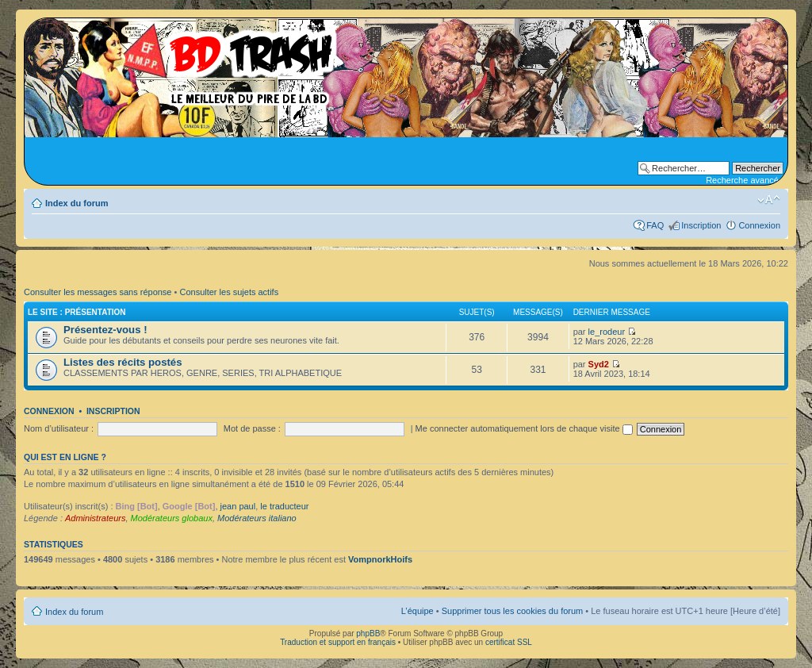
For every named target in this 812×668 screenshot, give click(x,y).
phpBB (368, 633)
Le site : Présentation (77, 312)
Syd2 (599, 364)
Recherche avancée (745, 180)
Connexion (759, 225)
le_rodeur (607, 332)
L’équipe (417, 611)
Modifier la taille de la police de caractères (769, 200)
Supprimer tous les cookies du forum (513, 611)
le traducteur (284, 506)
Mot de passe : (252, 428)
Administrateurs (95, 518)
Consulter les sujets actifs (229, 292)
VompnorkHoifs (380, 559)
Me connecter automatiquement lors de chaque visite (524, 428)
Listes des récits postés (123, 362)
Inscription (701, 225)
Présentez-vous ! (105, 330)
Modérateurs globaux (172, 518)
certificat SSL (509, 642)
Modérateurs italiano (257, 518)
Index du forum (77, 203)
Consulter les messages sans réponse (98, 292)
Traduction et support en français (338, 642)
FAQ (655, 225)
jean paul (238, 506)
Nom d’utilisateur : (59, 428)
